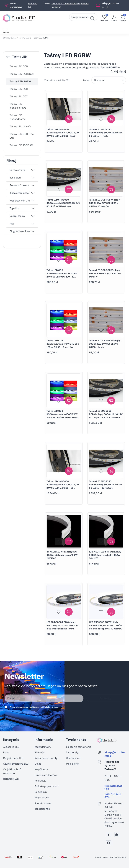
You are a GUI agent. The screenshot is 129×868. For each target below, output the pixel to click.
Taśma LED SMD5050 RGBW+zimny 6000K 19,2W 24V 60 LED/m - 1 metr (106, 133)
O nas (38, 764)
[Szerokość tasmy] (33, 185)
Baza (6, 752)
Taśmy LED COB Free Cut (22, 136)
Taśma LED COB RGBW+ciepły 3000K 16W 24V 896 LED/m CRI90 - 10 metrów (105, 203)
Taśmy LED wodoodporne (18, 117)
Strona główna (9, 38)
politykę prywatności (39, 707)
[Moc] (33, 224)
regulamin (24, 707)
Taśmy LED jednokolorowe (18, 106)
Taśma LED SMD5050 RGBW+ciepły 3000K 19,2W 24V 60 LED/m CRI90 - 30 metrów (106, 414)
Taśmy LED (24, 38)
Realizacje (40, 781)
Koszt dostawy (43, 747)
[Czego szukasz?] (92, 18)
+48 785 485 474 (113, 796)
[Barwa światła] (33, 170)
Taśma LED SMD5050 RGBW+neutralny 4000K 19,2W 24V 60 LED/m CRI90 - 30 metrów (63, 486)
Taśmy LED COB (19, 66)
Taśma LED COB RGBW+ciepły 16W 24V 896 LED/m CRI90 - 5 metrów (105, 273)
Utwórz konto (74, 758)
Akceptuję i (34, 707)
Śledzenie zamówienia (79, 747)
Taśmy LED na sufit (20, 126)
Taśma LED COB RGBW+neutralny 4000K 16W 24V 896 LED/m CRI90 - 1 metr (62, 414)
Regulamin (41, 792)
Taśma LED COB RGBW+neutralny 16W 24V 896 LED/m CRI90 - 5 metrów (63, 344)
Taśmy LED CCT (19, 96)
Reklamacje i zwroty (46, 758)
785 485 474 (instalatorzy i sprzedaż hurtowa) (70, 5)
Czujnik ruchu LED (13, 758)
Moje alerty (72, 764)
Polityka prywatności (47, 786)
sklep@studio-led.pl (115, 754)
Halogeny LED (11, 779)
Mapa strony (42, 798)
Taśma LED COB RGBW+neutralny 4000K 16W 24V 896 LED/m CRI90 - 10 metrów (62, 275)
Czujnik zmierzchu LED (16, 764)
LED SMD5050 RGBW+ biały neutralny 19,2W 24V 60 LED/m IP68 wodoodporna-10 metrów (106, 625)
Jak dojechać (42, 809)
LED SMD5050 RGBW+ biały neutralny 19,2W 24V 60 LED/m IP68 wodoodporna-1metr (63, 625)
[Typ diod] (33, 208)
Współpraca (41, 769)
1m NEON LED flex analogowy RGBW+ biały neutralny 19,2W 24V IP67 (62, 555)
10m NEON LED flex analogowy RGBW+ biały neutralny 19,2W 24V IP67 (105, 555)
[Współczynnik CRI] (33, 201)
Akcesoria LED (11, 747)
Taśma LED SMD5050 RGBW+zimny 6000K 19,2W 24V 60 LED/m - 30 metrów (106, 485)
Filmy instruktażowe (46, 775)
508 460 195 (33, 5)
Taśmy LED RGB (19, 89)
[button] (123, 18)
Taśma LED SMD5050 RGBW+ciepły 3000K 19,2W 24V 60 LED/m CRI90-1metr (63, 203)
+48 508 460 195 (113, 788)
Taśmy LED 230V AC (21, 145)
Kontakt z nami (43, 803)
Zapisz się (105, 698)
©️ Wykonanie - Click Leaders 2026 (110, 857)
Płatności (40, 752)
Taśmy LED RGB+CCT (22, 74)
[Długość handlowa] (33, 231)
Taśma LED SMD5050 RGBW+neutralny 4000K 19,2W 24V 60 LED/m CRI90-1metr (63, 133)
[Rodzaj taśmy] (33, 216)
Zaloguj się (72, 752)
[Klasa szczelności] (33, 193)
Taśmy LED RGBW (20, 81)
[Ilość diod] (33, 178)
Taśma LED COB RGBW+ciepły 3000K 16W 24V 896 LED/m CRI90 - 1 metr (105, 344)
